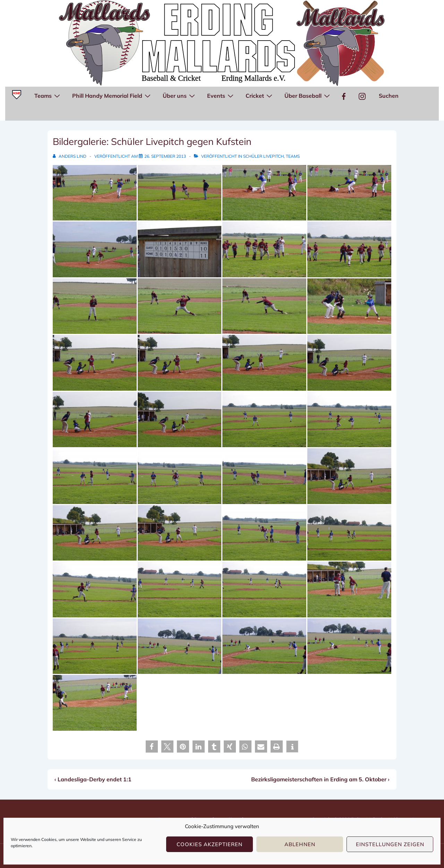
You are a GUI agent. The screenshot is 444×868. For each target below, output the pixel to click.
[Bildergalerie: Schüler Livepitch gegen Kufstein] (165, 156)
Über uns (180, 95)
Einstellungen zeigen (390, 844)
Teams (48, 95)
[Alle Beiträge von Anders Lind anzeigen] (70, 156)
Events (221, 95)
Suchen (389, 96)
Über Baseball (308, 95)
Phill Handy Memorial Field (112, 95)
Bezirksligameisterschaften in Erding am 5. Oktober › (320, 779)
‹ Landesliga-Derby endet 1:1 (93, 779)
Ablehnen (300, 844)
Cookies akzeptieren (210, 844)
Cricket (260, 95)
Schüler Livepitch (263, 156)
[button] (152, 747)
